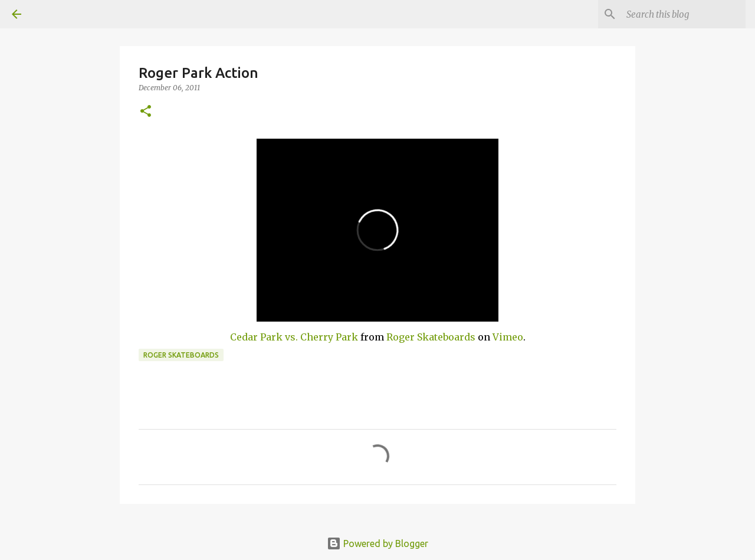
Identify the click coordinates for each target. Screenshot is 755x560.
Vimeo (508, 337)
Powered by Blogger (377, 543)
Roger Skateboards (431, 337)
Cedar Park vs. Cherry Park (294, 337)
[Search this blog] (684, 14)
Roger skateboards (181, 355)
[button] (146, 112)
